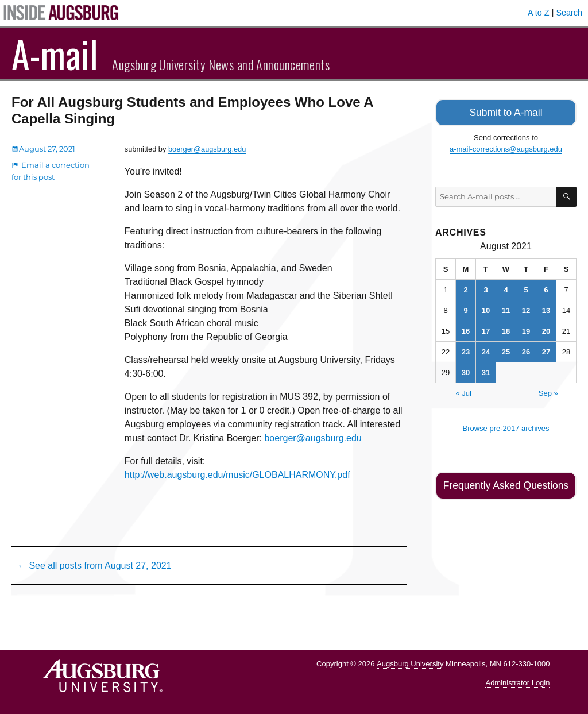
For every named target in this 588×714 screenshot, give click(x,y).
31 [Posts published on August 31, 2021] (486, 371)
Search (569, 13)
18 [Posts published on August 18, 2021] (506, 329)
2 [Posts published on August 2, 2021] (465, 288)
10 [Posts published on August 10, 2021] (486, 309)
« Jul (463, 391)
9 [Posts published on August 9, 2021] (465, 309)
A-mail (55, 53)
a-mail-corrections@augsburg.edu (506, 147)
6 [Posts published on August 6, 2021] (546, 288)
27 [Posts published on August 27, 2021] (546, 350)
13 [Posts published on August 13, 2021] (546, 309)
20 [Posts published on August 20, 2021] (546, 329)
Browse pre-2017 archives (506, 427)
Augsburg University (410, 664)
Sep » (548, 391)
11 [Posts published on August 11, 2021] (506, 309)
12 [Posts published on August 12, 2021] (526, 309)
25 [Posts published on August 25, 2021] (506, 350)
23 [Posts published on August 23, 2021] (466, 350)
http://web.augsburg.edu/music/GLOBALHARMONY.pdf (237, 475)
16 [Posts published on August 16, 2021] (466, 329)
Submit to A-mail (506, 112)
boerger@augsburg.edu (207, 149)
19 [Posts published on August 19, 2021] (526, 329)
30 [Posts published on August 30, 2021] (466, 371)
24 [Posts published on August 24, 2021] (486, 350)
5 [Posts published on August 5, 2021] (526, 288)
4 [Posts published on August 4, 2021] (506, 288)
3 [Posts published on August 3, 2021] (486, 288)
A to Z (539, 13)
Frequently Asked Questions (506, 483)
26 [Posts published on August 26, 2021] (526, 350)
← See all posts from (94, 566)
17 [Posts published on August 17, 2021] (486, 329)
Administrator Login (517, 683)
